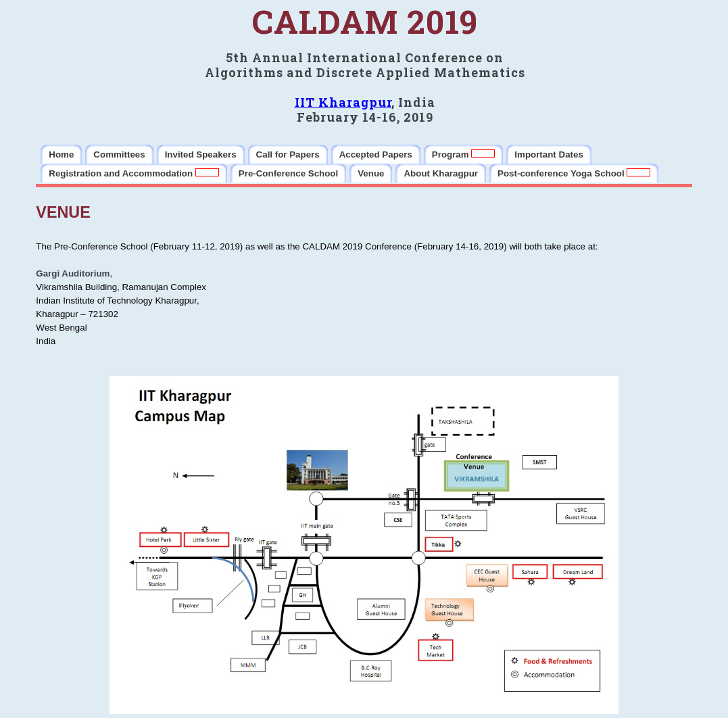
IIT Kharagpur (343, 102)
